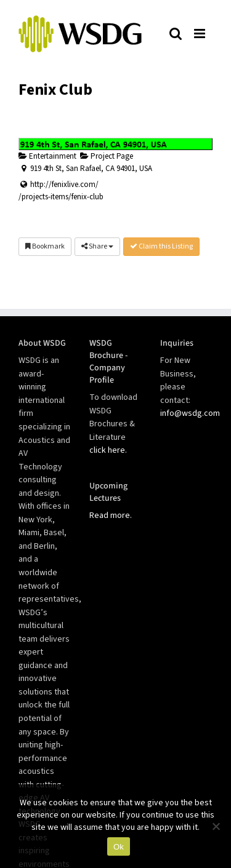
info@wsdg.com (190, 413)
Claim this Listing (161, 246)
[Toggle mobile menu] (200, 33)
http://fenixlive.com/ (64, 185)
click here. (108, 450)
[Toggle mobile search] (176, 33)
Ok (119, 847)
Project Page (107, 156)
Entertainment (47, 156)
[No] (216, 826)
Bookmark (45, 246)
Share (97, 246)
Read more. (111, 516)
